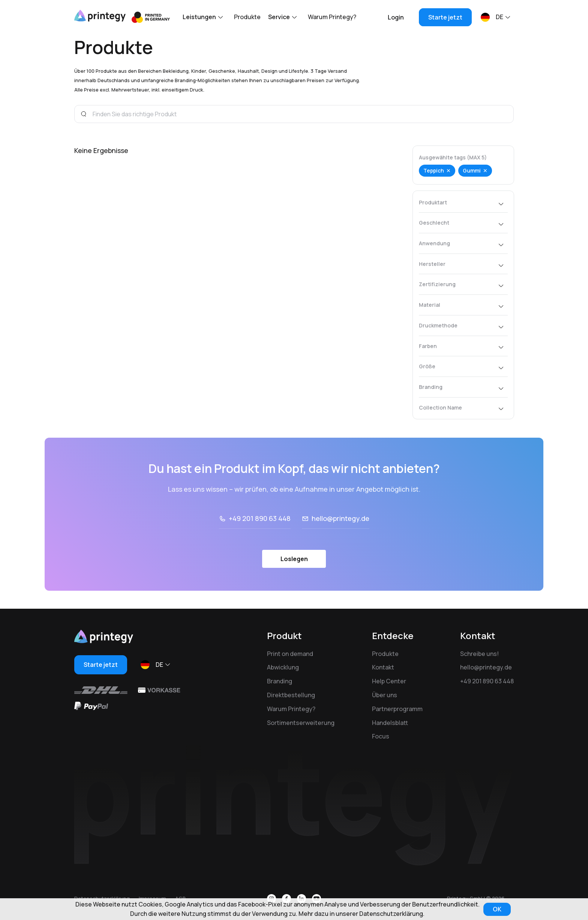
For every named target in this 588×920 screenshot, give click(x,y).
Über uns (385, 695)
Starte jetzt (445, 17)
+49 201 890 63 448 (260, 541)
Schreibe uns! (479, 654)
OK (497, 909)
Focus (381, 736)
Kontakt (383, 667)
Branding (280, 681)
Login (396, 17)
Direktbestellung (291, 695)
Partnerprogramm (397, 709)
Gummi (472, 170)
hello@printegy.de (340, 541)
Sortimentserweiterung (301, 723)
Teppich (434, 170)
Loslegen (294, 581)
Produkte (247, 17)
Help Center (389, 681)
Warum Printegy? (332, 17)
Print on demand (290, 654)
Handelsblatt (390, 723)
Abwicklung (283, 667)
